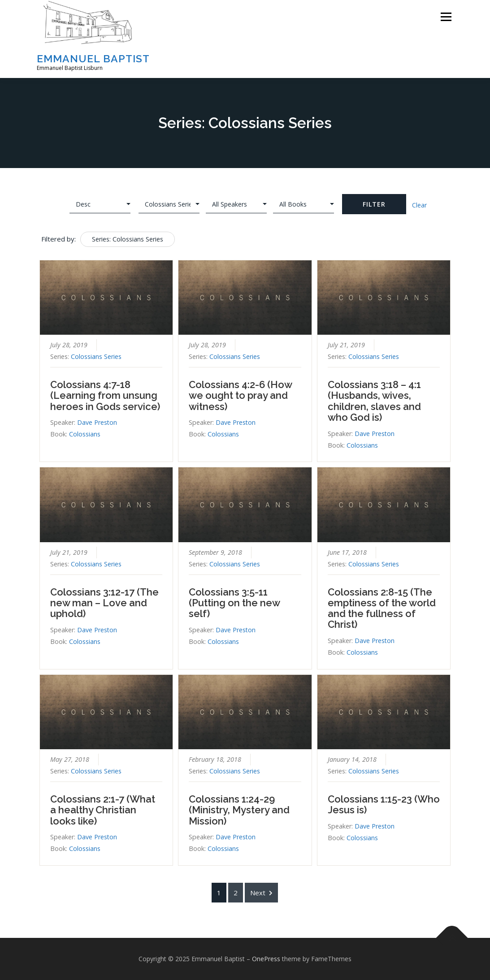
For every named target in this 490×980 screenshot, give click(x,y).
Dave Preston (97, 422)
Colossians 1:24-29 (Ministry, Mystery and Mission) (239, 810)
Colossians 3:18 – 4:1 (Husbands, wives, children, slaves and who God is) (374, 401)
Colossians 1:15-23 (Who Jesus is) (384, 804)
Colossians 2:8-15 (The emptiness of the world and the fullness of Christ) (382, 608)
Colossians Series (96, 356)
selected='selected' (169, 204)
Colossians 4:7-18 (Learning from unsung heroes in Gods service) (105, 395)
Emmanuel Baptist (93, 58)
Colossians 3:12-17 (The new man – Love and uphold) (104, 603)
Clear (419, 205)
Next (261, 893)
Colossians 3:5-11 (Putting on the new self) (234, 603)
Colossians (85, 434)
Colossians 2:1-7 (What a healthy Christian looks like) (103, 810)
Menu (446, 17)
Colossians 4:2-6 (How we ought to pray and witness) (240, 395)
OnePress (266, 959)
